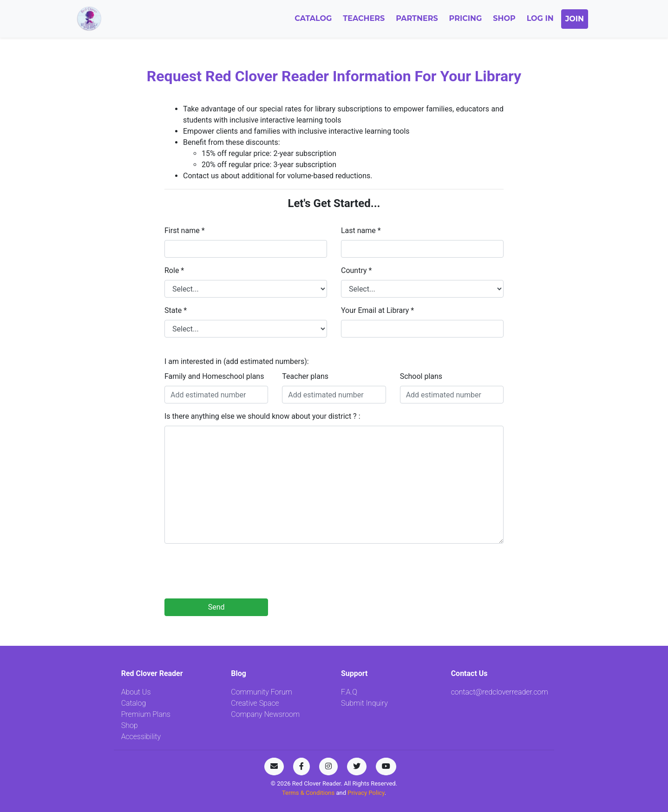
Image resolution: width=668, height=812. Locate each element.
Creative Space (255, 703)
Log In (540, 18)
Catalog (313, 18)
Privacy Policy (366, 793)
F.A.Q (349, 692)
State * (176, 310)
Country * (356, 270)
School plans (421, 376)
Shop (504, 18)
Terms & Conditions (309, 793)
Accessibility (141, 737)
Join (575, 19)
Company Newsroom (265, 714)
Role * (174, 270)
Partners (417, 18)
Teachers (364, 18)
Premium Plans (146, 714)
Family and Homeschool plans (214, 376)
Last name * (361, 231)
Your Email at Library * (377, 310)
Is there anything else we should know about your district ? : (262, 416)
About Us (136, 692)
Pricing (466, 18)
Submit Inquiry (364, 703)
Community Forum (262, 692)
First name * (185, 231)
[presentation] (235, 573)
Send (216, 607)
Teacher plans (305, 376)
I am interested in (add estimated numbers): (237, 361)
